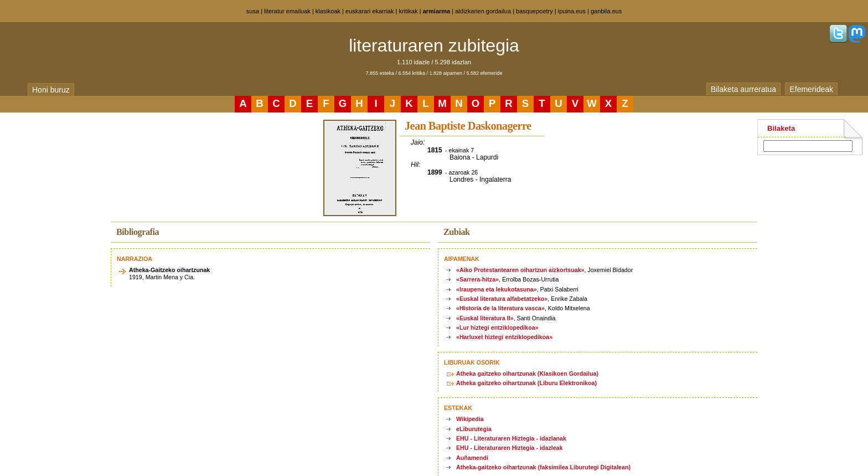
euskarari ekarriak (370, 11)
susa (253, 11)
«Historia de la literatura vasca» (500, 308)
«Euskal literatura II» (485, 318)
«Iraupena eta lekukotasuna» (497, 289)
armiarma (437, 11)
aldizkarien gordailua (483, 11)
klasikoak (328, 11)
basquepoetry (534, 11)
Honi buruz (51, 90)
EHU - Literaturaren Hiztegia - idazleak (509, 448)
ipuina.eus (572, 11)
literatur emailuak (287, 11)
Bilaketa (781, 128)
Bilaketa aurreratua (743, 89)
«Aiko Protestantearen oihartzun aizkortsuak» (520, 270)
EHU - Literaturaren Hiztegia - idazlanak (511, 438)
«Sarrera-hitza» (477, 279)
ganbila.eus (606, 11)
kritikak (408, 11)
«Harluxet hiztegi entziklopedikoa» (504, 337)
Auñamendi (472, 458)
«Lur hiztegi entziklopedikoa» (497, 327)
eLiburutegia (474, 429)
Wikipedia (470, 419)
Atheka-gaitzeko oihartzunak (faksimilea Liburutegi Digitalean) (543, 467)
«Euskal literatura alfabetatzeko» (502, 299)
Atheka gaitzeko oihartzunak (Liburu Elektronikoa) (526, 383)
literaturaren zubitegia (434, 45)
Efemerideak (811, 89)
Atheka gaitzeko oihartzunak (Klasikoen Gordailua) (527, 373)
